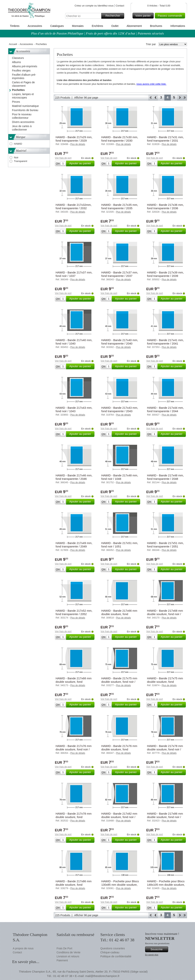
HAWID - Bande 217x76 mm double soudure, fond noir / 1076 (74, 749)
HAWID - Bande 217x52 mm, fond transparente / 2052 (74, 612)
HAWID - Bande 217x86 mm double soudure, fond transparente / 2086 (74, 885)
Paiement (62, 960)
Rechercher (114, 16)
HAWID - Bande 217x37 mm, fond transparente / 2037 (120, 274)
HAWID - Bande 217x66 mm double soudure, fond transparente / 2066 (119, 614)
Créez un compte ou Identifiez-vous (94, 6)
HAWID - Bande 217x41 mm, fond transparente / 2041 (165, 342)
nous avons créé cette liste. (151, 84)
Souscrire (159, 949)
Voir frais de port (63, 158)
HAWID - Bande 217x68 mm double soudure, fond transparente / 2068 (74, 682)
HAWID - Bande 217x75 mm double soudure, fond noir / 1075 (119, 682)
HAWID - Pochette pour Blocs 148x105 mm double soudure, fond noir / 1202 (166, 885)
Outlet (115, 26)
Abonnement (134, 26)
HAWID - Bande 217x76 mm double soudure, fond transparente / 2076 (119, 749)
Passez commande (171, 16)
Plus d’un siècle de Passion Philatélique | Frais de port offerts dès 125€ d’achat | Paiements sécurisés (98, 33)
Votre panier (144, 16)
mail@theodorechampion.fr (102, 976)
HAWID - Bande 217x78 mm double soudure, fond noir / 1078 (165, 749)
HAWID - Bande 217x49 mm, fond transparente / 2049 (74, 545)
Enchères (97, 26)
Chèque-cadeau (110, 952)
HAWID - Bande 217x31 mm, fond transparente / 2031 (165, 139)
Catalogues (57, 26)
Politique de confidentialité (116, 956)
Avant (180, 98)
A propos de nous (23, 948)
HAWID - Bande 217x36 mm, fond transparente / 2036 (165, 206)
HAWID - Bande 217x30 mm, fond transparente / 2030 (120, 139)
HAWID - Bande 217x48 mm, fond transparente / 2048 (165, 477)
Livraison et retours (68, 956)
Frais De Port (64, 948)
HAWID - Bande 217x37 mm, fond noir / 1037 (74, 274)
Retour (155, 98)
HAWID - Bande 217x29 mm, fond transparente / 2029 (74, 139)
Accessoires (35, 26)
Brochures (156, 26)
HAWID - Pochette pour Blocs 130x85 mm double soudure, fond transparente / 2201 (120, 885)
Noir (16, 157)
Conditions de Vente (68, 952)
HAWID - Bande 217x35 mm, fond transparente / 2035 (120, 206)
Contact (120, 6)
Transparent (21, 161)
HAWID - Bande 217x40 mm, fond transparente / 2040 (120, 342)
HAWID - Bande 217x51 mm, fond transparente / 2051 (165, 545)
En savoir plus (152, 955)
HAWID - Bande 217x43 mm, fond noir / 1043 (74, 409)
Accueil (13, 44)
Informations (178, 26)
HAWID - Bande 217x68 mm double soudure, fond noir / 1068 (165, 614)
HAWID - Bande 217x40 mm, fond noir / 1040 (74, 342)
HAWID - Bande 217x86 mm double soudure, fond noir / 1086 (165, 817)
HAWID (18, 144)
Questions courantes (113, 948)
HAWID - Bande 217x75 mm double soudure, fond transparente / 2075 (165, 682)
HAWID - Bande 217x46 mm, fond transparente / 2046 (74, 477)
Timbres (15, 26)
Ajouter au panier (81, 163)
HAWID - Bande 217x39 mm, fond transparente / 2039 (165, 274)
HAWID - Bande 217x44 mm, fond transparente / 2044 (165, 409)
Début (151, 98)
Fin (185, 98)
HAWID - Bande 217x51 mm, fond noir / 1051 (120, 545)
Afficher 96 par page (86, 98)
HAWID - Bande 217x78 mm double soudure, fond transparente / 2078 (74, 817)
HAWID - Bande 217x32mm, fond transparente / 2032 (74, 206)
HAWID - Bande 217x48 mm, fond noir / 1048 (120, 477)
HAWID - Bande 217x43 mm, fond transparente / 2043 (120, 409)
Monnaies (78, 26)
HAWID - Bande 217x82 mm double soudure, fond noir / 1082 (119, 817)
